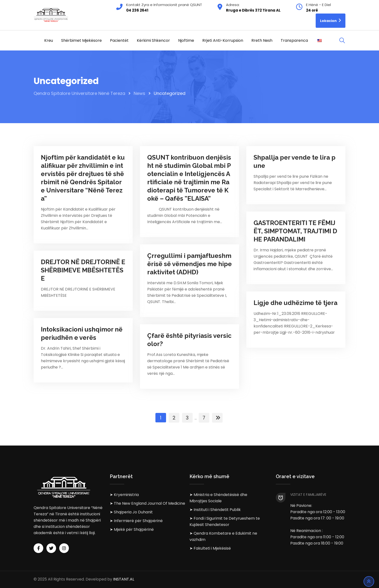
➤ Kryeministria (124, 495)
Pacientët (119, 40)
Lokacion (331, 20)
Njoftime (186, 40)
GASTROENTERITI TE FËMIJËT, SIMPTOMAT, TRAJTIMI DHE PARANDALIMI (295, 231)
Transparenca (294, 40)
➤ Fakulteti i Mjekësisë (210, 548)
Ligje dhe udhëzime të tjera (295, 303)
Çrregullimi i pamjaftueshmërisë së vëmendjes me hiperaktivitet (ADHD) (189, 264)
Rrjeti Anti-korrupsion (223, 40)
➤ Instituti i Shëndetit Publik (215, 510)
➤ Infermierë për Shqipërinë (136, 521)
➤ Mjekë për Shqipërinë (132, 529)
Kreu (49, 40)
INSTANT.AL (124, 579)
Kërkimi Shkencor (153, 40)
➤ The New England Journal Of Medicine (147, 503)
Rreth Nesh (262, 40)
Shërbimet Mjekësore (81, 40)
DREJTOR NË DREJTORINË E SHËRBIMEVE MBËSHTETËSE (83, 270)
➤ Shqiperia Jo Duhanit (131, 512)
